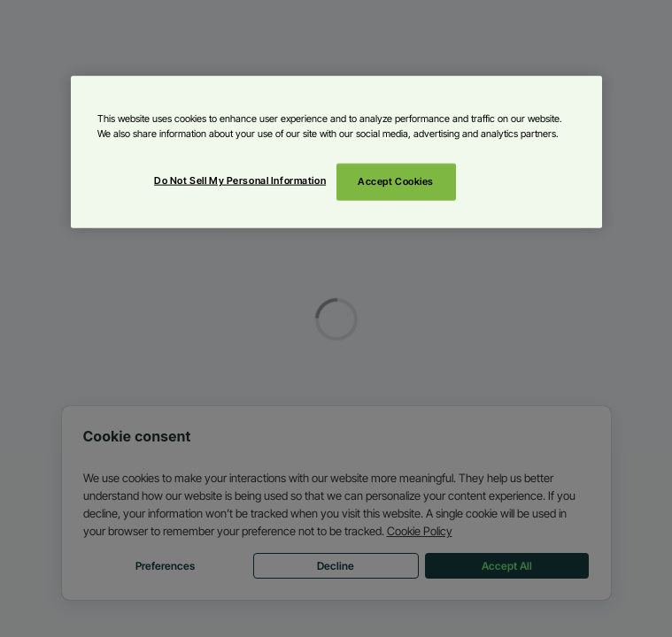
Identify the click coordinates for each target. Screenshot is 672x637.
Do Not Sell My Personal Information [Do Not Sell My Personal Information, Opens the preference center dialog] (240, 180)
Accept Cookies (396, 181)
